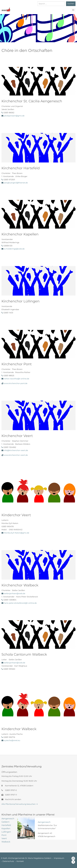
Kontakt (20, 861)
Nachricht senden (11, 799)
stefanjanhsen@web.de (14, 663)
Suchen (71, 4)
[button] (6, 9)
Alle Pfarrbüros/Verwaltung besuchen (19, 804)
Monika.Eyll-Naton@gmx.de (16, 533)
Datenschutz (8, 861)
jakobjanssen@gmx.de (14, 116)
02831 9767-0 (9, 790)
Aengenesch (44, 822)
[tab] (8, 819)
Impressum (59, 858)
